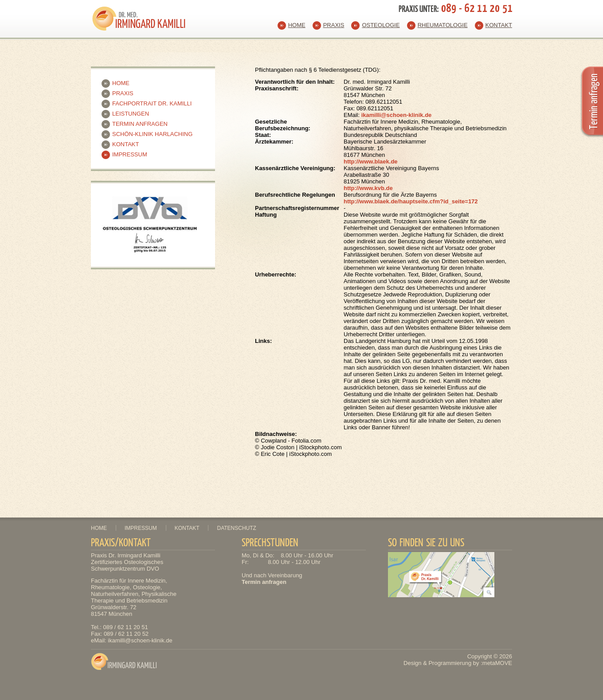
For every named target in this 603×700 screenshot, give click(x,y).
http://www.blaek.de (371, 161)
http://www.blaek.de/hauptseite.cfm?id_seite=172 (411, 201)
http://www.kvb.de (368, 188)
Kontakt (499, 25)
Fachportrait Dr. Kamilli (152, 103)
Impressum (130, 154)
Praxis (334, 25)
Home (297, 25)
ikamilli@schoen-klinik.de (397, 115)
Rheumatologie (443, 25)
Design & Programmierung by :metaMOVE (458, 663)
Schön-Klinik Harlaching (152, 134)
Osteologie (381, 25)
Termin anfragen (140, 124)
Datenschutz (236, 528)
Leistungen (131, 114)
